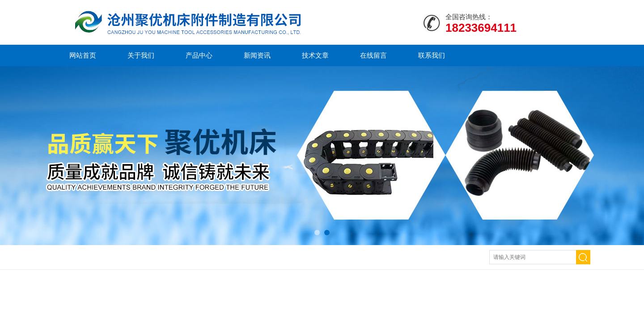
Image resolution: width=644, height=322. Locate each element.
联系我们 (432, 55)
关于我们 (141, 55)
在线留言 (373, 55)
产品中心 (199, 55)
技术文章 (315, 55)
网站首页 (83, 55)
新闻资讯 (257, 55)
